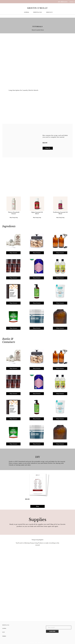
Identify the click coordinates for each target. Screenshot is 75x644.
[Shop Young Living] (60, 217)
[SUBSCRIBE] (52, 631)
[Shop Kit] (48, 148)
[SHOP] (10, 632)
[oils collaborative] (63, 2)
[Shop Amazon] (13, 253)
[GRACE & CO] (49, 12)
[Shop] (37, 506)
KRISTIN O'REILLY (37, 8)
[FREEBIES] (9, 636)
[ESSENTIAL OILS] (37, 12)
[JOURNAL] (27, 12)
